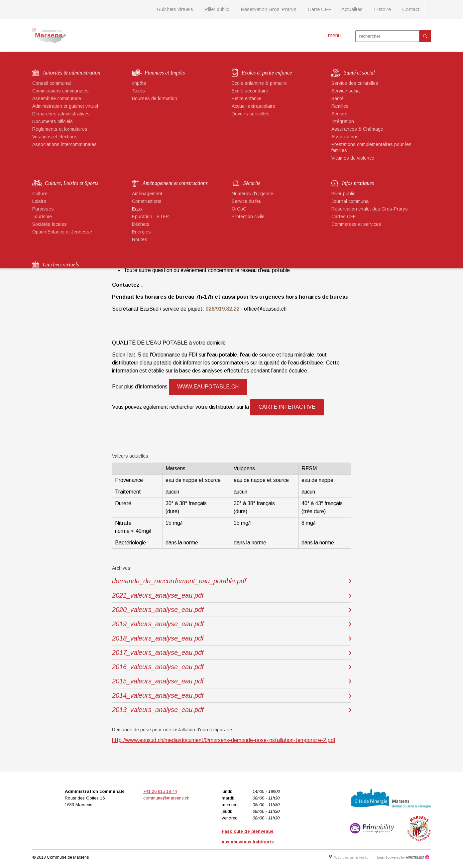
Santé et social (359, 73)
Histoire (382, 9)
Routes (140, 239)
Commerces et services (356, 224)
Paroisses (43, 209)
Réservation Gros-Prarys (269, 9)
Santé (338, 98)
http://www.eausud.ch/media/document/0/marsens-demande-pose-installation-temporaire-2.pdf (224, 740)
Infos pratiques (358, 183)
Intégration (343, 121)
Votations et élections (55, 137)
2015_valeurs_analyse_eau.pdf (158, 681)
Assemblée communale (57, 98)
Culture (40, 194)
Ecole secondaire (250, 91)
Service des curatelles (355, 83)
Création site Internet (408, 857)
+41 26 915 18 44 (160, 791)
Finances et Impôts (165, 73)
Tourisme (42, 217)
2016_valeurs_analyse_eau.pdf (158, 667)
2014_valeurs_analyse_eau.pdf (158, 695)
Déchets (141, 224)
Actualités (352, 9)
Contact (411, 9)
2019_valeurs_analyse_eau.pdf (158, 624)
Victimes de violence (353, 158)
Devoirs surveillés (251, 114)
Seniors (340, 114)
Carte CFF (320, 9)
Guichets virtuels (175, 9)
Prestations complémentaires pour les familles (371, 147)
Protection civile (248, 217)
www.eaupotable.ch (208, 387)
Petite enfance (247, 98)
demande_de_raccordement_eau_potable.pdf (179, 581)
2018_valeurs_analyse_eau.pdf (158, 638)
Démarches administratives (61, 114)
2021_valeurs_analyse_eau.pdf (158, 595)
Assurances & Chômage (357, 129)
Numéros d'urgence (252, 194)
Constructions (147, 201)
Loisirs (39, 201)
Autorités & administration (72, 73)
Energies (141, 232)
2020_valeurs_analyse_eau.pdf (158, 610)
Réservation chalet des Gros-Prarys (370, 209)
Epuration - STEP (150, 217)
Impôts (139, 83)
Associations (345, 137)
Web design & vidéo (349, 857)
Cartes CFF (344, 217)
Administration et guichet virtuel (65, 106)
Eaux (137, 209)
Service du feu (247, 201)
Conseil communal (52, 83)
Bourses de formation (155, 98)
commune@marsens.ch (166, 798)
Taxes (138, 91)
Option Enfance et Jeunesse (62, 232)
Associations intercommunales (64, 144)
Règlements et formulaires (60, 129)
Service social (346, 91)
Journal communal (350, 201)
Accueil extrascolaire (253, 106)
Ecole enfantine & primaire (259, 83)
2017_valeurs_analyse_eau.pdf (158, 652)
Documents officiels (53, 121)
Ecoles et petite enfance (267, 73)
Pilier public (217, 9)
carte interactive (287, 407)
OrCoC (239, 209)
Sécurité (252, 183)
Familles (340, 106)
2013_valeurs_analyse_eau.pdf (158, 710)
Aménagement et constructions (175, 183)
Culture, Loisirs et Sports (72, 183)
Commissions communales (60, 91)
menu (334, 35)
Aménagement (147, 194)
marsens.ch (49, 36)
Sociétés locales (50, 224)
